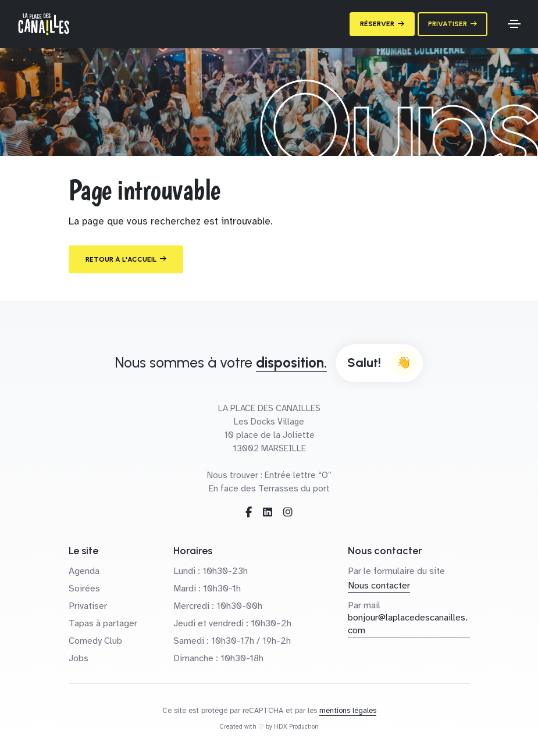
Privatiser (88, 606)
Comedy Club (95, 641)
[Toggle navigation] (514, 24)
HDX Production (296, 727)
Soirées (84, 589)
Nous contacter (379, 586)
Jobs (79, 658)
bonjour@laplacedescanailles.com (408, 624)
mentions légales (348, 711)
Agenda (84, 571)
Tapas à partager (103, 623)
